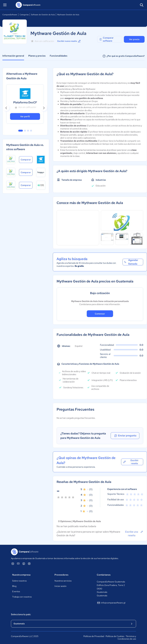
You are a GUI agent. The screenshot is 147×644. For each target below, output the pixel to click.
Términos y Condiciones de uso (127, 638)
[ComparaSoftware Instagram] (29, 564)
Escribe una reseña (134, 533)
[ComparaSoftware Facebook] (24, 564)
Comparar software (106, 39)
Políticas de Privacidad (94, 636)
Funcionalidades (59, 56)
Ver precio (134, 39)
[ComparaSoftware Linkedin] (13, 564)
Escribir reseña (131, 462)
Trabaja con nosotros (22, 597)
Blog (14, 586)
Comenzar (100, 314)
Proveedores (61, 575)
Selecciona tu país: (21, 614)
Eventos (16, 591)
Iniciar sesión (60, 586)
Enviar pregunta (129, 436)
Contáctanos (104, 575)
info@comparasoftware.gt (111, 603)
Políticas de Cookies (115, 636)
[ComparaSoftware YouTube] (18, 564)
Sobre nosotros (19, 581)
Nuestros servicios (63, 581)
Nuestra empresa (21, 575)
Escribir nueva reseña (70, 41)
